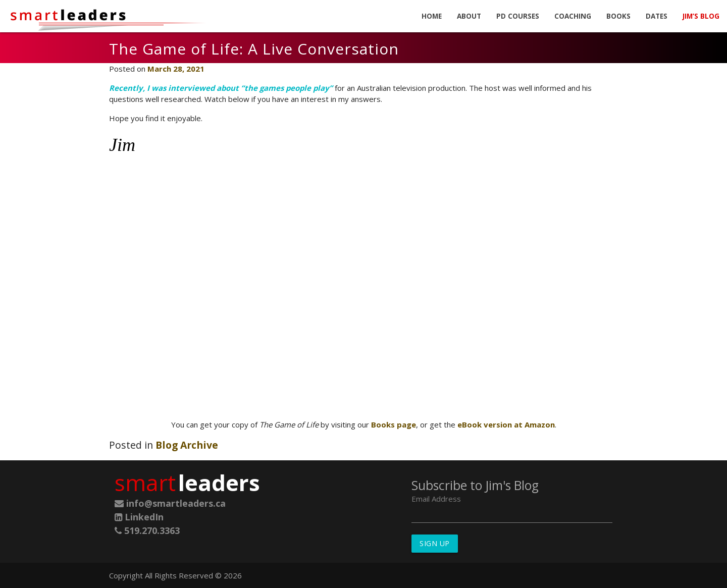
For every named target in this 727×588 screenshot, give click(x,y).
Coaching (573, 16)
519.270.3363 (147, 530)
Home (432, 16)
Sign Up (435, 543)
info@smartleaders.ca (170, 503)
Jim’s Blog (701, 16)
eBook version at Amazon (506, 424)
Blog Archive (187, 445)
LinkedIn (139, 517)
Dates (657, 16)
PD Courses (518, 16)
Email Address (436, 499)
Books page (394, 424)
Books (618, 16)
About (469, 16)
